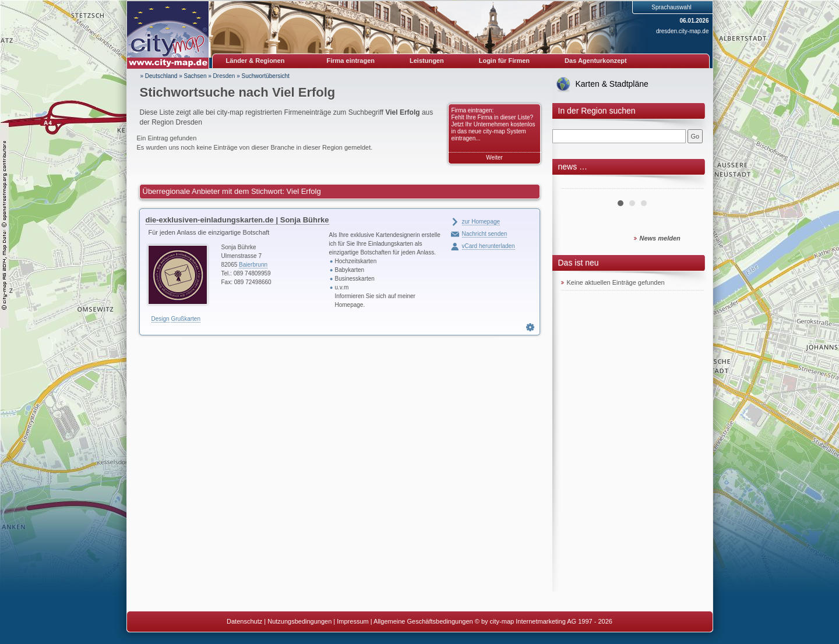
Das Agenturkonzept (596, 61)
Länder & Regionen (255, 61)
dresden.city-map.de (683, 31)
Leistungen (427, 61)
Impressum (352, 621)
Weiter (494, 158)
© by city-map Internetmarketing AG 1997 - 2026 (544, 621)
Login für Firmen (504, 61)
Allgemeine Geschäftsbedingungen (423, 621)
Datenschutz (244, 621)
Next (689, 184)
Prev (576, 184)
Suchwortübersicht (266, 76)
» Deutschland (159, 76)
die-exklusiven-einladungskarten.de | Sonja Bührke (237, 220)
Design (161, 319)
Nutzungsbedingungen (299, 621)
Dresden (224, 76)
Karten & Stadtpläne (612, 84)
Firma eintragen (351, 61)
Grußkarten (186, 319)
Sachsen (195, 76)
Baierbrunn (253, 265)
